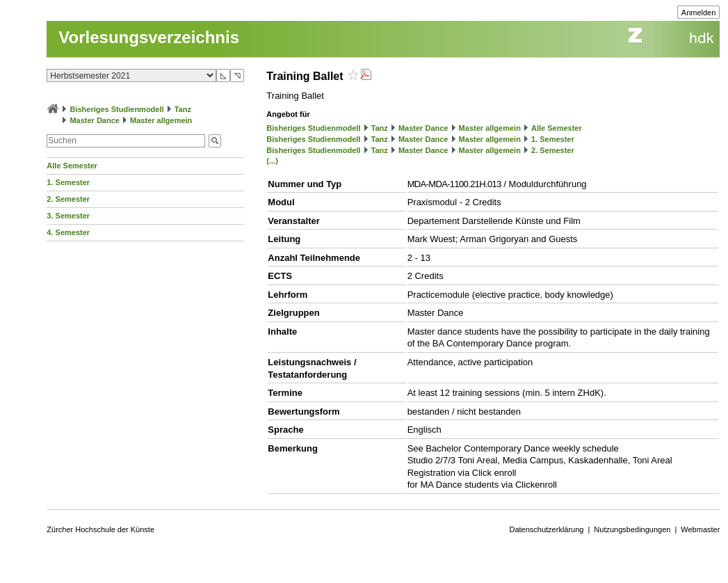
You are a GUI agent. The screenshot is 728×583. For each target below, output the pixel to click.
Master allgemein (161, 120)
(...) (272, 161)
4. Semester (68, 232)
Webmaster (700, 529)
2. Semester (68, 199)
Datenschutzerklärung (546, 529)
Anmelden (699, 13)
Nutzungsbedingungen (632, 529)
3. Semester (68, 216)
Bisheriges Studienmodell (116, 109)
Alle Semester (72, 166)
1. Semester (68, 182)
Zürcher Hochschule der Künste (100, 529)
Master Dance (95, 120)
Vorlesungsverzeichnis (149, 37)
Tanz (183, 109)
